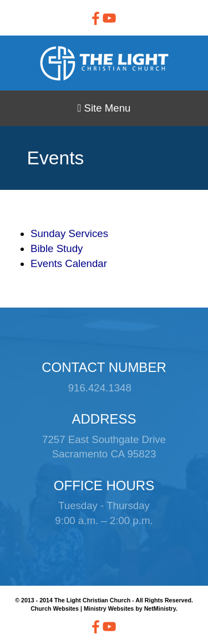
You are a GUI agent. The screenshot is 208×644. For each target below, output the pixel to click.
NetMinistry (160, 608)
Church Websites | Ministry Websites (83, 608)
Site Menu (104, 108)
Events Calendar (69, 263)
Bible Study (57, 248)
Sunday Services (69, 233)
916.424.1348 (100, 388)
